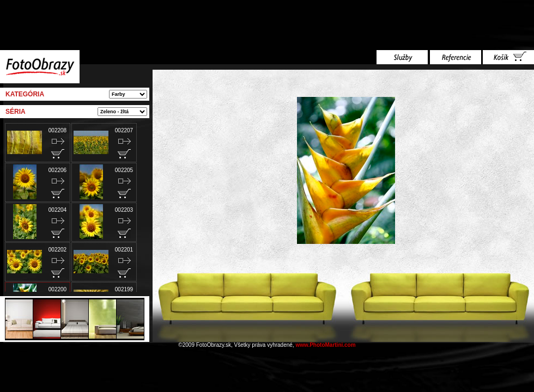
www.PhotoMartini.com (325, 345)
